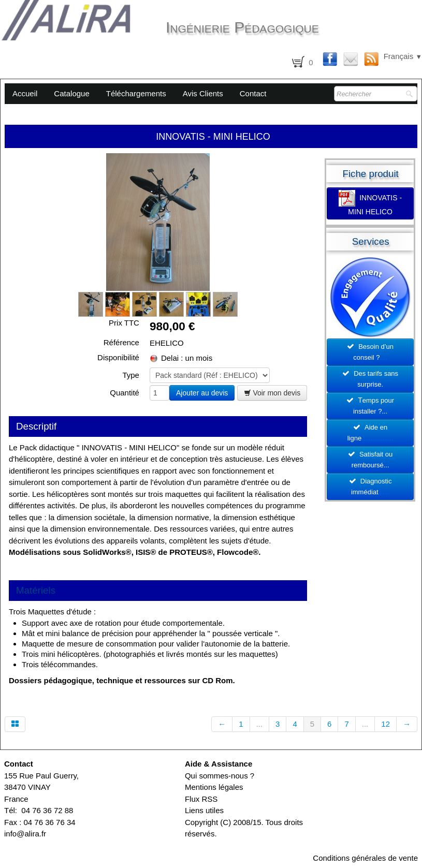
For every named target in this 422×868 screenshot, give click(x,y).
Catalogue (71, 93)
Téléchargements (136, 93)
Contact (253, 93)
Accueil (25, 93)
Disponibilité (118, 357)
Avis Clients (203, 93)
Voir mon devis (272, 393)
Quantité (125, 393)
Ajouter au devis (202, 393)
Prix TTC (124, 323)
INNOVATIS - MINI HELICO (370, 203)
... (260, 724)
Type (131, 375)
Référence (121, 342)
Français (403, 56)
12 (385, 724)
